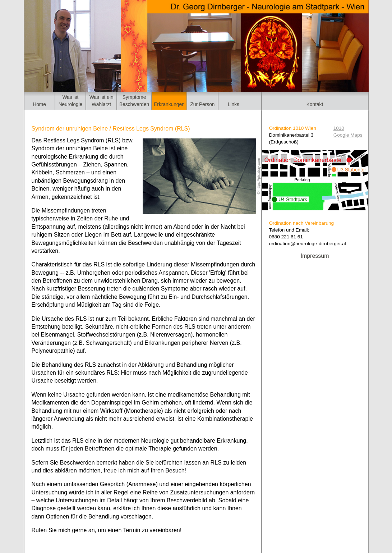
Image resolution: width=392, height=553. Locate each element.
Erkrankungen (169, 104)
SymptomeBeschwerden (134, 101)
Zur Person (202, 104)
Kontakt (315, 104)
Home (39, 104)
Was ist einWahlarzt (102, 101)
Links (234, 104)
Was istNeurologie (71, 101)
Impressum (315, 256)
